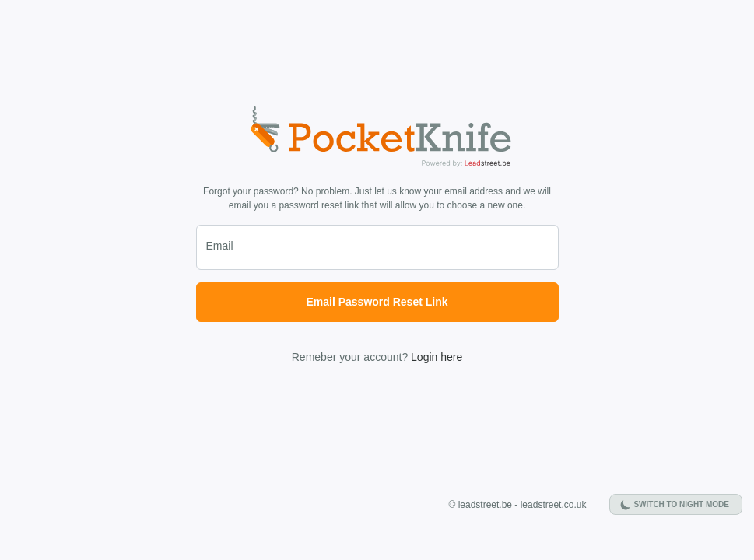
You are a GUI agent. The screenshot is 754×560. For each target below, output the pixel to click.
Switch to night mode (681, 504)
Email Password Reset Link (377, 302)
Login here (437, 357)
